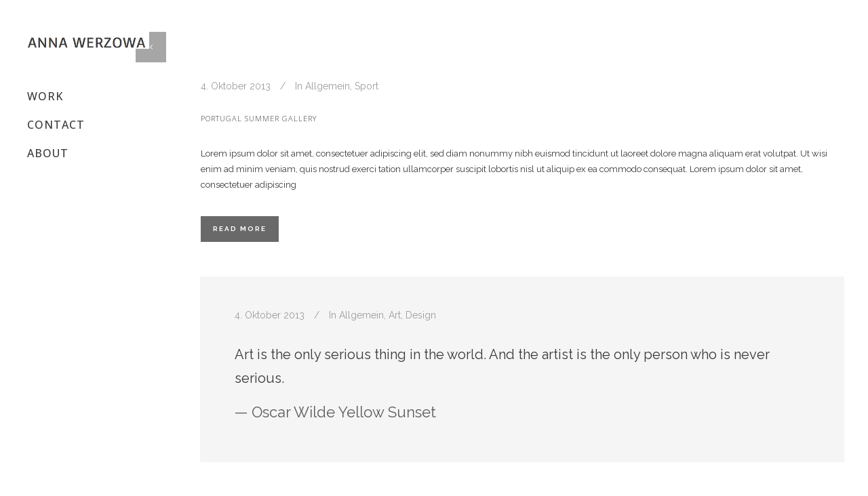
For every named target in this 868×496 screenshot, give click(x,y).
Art (395, 315)
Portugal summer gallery (259, 118)
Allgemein (328, 86)
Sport (367, 86)
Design (421, 315)
